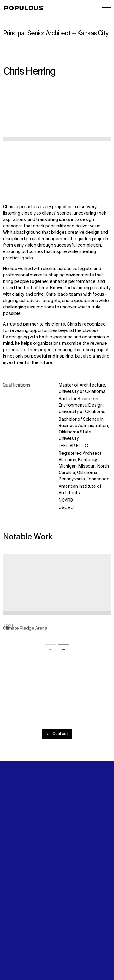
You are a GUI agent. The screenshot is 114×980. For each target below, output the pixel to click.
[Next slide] (64, 651)
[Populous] (26, 8)
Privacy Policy (17, 936)
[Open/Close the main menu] (107, 8)
